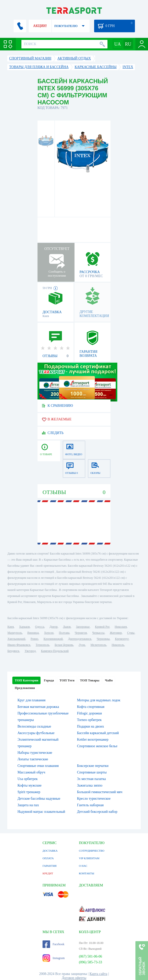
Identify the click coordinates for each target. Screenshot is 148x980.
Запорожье (83, 627)
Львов (67, 627)
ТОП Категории (26, 680)
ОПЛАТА (48, 858)
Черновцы (103, 639)
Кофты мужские (29, 785)
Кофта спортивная (91, 707)
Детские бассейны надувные (39, 799)
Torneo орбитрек (89, 720)
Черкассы (98, 633)
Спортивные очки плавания (38, 766)
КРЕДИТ (48, 873)
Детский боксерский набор (97, 812)
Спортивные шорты (92, 772)
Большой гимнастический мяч (100, 792)
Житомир (116, 633)
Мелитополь (98, 645)
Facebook (53, 944)
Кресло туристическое (94, 799)
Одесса (40, 627)
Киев (10, 627)
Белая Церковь (64, 645)
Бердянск (13, 651)
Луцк (82, 645)
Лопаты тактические (33, 759)
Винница (33, 633)
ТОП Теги (67, 680)
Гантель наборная (90, 805)
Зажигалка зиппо (90, 785)
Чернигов (81, 633)
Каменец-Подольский (55, 651)
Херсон (49, 633)
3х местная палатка (91, 779)
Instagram (54, 958)
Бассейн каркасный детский (98, 733)
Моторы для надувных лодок (99, 700)
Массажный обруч (31, 772)
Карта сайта (99, 974)
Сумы (131, 633)
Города (49, 680)
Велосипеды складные (34, 726)
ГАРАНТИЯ (50, 866)
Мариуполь (15, 633)
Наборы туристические (35, 753)
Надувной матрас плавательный (41, 812)
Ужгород (30, 651)
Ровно (34, 639)
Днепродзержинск (80, 639)
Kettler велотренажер (93, 740)
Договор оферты (74, 978)
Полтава (64, 633)
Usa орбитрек (27, 779)
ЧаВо (109, 680)
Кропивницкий (53, 639)
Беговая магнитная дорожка (38, 707)
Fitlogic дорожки (89, 713)
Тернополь (43, 645)
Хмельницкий (16, 639)
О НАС (83, 866)
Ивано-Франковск (19, 645)
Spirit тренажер (29, 792)
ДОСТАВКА (50, 851)
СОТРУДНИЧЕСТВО (91, 851)
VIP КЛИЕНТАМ (89, 858)
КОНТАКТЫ (86, 873)
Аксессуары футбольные (36, 733)
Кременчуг (122, 639)
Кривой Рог (102, 627)
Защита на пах (28, 805)
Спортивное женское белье (97, 746)
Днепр (54, 627)
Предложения (25, 688)
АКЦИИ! (40, 26)
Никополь (118, 645)
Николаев (121, 627)
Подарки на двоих (90, 726)
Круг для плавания (31, 700)
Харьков (24, 627)
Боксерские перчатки (93, 766)
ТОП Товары (90, 680)
